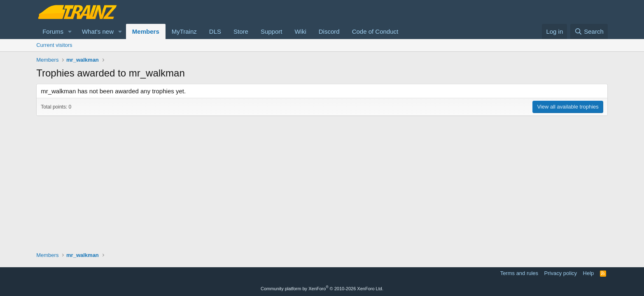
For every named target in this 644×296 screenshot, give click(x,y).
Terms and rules (519, 273)
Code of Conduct (375, 31)
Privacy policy (561, 273)
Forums (53, 31)
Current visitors (54, 45)
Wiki (300, 31)
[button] (70, 31)
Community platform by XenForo (322, 289)
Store (241, 31)
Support (272, 31)
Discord (329, 31)
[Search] (589, 31)
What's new (98, 31)
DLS (215, 31)
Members (146, 31)
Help (589, 273)
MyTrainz (184, 31)
